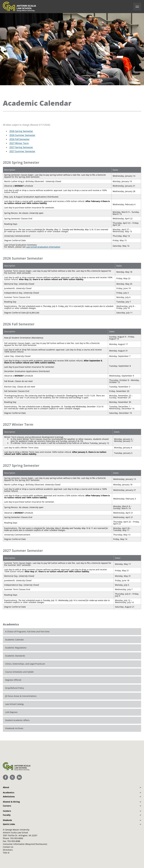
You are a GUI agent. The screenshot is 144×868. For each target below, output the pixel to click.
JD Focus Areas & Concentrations (21, 696)
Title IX (6, 853)
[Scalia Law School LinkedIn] (19, 777)
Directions (8, 850)
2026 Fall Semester (19, 139)
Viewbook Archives (14, 728)
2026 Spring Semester (21, 131)
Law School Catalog (14, 704)
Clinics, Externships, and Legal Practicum (25, 664)
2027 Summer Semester (22, 151)
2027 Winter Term (19, 143)
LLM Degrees (11, 712)
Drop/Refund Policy (15, 688)
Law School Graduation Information (43, 247)
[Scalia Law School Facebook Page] (5, 777)
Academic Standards (15, 656)
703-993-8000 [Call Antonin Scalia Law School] (17, 838)
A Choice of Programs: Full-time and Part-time (27, 632)
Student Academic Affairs (17, 720)
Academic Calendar (15, 640)
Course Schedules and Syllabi (19, 672)
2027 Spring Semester (21, 147)
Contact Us (8, 847)
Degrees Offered (13, 680)
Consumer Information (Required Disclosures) (25, 844)
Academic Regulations (16, 648)
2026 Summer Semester (22, 135)
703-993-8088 (14, 841)
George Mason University (17, 830)
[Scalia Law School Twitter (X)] (12, 777)
